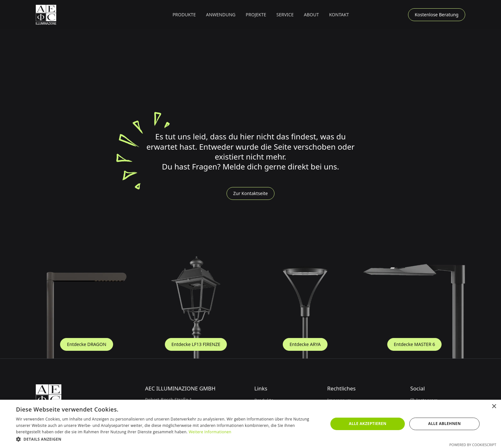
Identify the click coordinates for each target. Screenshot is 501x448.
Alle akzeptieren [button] (368, 424)
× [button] (494, 407)
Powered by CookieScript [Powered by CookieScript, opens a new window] (473, 445)
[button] (184, 15)
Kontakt (339, 15)
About (311, 15)
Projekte (256, 15)
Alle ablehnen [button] (444, 424)
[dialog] (250, 424)
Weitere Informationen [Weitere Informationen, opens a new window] (210, 432)
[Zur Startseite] (46, 15)
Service (285, 15)
